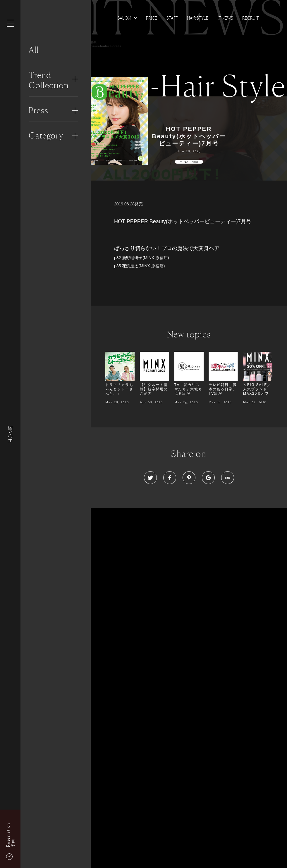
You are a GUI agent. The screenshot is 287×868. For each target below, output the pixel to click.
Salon (124, 18)
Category (46, 136)
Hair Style (198, 18)
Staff (172, 18)
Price (152, 18)
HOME (10, 434)
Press (38, 110)
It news (225, 18)
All (34, 50)
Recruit (251, 18)
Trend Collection (49, 80)
